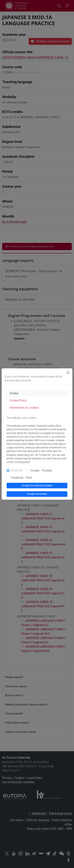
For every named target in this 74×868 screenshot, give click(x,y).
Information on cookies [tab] (24, 408)
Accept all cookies (37, 494)
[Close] (68, 373)
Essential (17, 470)
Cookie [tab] (14, 393)
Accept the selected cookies (37, 485)
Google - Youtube (41, 470)
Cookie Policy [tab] (18, 400)
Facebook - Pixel (21, 478)
